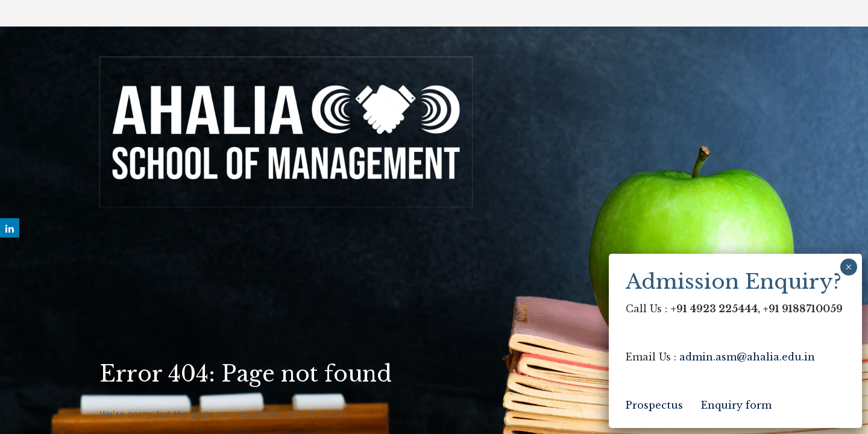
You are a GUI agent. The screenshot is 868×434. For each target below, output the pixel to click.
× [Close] (848, 267)
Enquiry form (736, 405)
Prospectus (654, 405)
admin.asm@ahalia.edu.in (747, 357)
